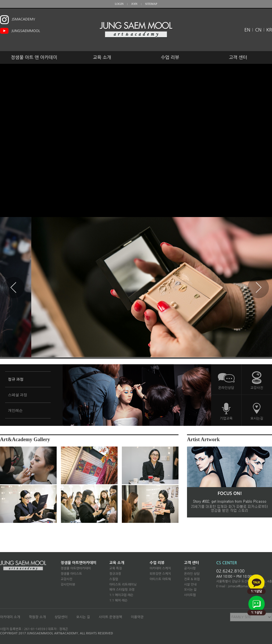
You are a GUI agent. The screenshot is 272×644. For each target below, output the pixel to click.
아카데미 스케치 (160, 568)
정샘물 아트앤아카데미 (78, 563)
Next (258, 288)
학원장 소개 (37, 617)
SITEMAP (151, 4)
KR (269, 30)
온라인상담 (226, 388)
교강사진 (257, 388)
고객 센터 (238, 57)
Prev (14, 288)
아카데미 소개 (10, 617)
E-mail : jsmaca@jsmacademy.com (241, 586)
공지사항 (190, 568)
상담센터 (61, 617)
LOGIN (119, 4)
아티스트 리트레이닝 (123, 585)
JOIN (134, 4)
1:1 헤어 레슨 (118, 600)
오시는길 (257, 418)
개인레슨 (15, 410)
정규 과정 (16, 379)
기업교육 (226, 418)
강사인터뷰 (68, 585)
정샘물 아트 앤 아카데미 (34, 57)
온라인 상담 (192, 574)
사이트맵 (190, 595)
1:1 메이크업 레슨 (121, 595)
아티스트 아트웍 (160, 579)
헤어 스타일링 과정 (122, 590)
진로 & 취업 (192, 579)
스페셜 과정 (18, 395)
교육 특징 (116, 568)
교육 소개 (102, 57)
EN (247, 30)
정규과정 (115, 574)
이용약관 (137, 617)
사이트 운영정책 (110, 617)
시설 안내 (190, 585)
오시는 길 (190, 590)
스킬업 (114, 579)
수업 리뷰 (170, 57)
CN (258, 30)
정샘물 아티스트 (71, 574)
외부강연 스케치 (160, 574)
